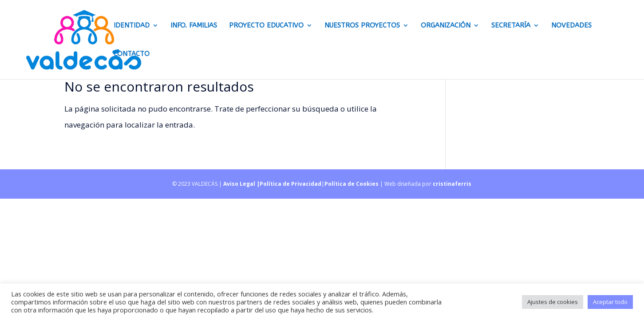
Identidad (132, 26)
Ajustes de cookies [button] (553, 302)
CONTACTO (132, 54)
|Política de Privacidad (289, 184)
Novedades (571, 26)
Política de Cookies (352, 184)
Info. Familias (194, 26)
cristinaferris (452, 184)
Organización (446, 26)
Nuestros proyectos (362, 26)
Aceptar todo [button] (610, 302)
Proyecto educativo (266, 26)
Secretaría (511, 26)
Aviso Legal (240, 184)
